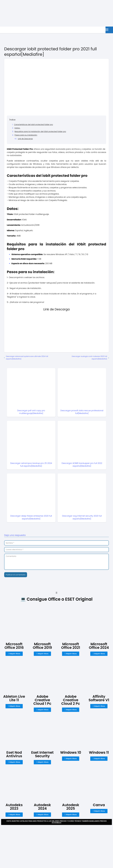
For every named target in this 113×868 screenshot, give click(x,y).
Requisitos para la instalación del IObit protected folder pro (40, 132)
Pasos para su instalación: (26, 135)
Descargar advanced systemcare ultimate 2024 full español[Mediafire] (27, 358)
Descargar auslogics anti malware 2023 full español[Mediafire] (89, 358)
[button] (56, 593)
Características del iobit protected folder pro (33, 125)
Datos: (17, 128)
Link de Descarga (25, 139)
